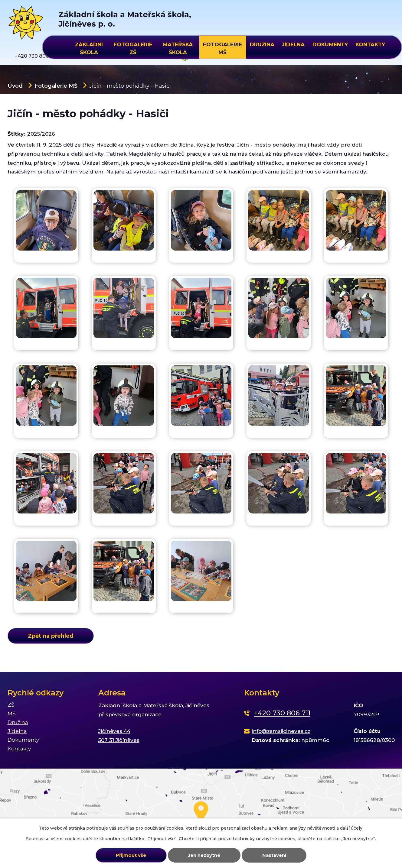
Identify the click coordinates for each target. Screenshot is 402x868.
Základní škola (89, 47)
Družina (262, 44)
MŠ (11, 714)
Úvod (15, 86)
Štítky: (16, 134)
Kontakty (370, 44)
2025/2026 (41, 134)
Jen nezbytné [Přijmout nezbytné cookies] (204, 855)
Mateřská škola (178, 47)
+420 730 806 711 (282, 713)
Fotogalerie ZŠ (133, 47)
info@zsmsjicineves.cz (281, 731)
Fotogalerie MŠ (56, 86)
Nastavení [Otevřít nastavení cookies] (274, 855)
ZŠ (11, 705)
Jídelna (293, 44)
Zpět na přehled (51, 636)
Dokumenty (330, 44)
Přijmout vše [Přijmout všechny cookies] (131, 855)
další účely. (352, 828)
